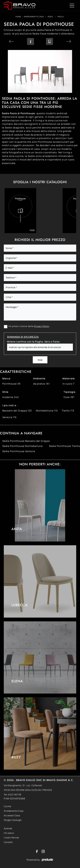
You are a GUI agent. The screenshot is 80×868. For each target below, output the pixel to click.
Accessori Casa (12, 815)
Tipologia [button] (69, 392)
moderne (11, 397)
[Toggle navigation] (72, 5)
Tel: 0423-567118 (12, 795)
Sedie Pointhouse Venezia (19, 451)
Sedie (50, 17)
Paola (61, 17)
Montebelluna (47, 411)
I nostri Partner (11, 838)
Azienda (8, 828)
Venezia (9, 417)
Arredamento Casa (34, 17)
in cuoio (68, 384)
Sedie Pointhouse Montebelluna (22, 446)
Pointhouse (11, 384)
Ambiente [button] (39, 378)
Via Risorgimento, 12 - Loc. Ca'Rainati (23, 785)
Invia (40, 360)
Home (18, 17)
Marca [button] (6, 378)
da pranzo (41, 384)
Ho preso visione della (29, 326)
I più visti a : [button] (10, 405)
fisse (69, 397)
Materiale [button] (69, 378)
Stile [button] (5, 392)
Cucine (7, 806)
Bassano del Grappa (17, 411)
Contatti (8, 842)
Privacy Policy (42, 326)
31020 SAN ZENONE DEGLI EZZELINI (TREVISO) (28, 790)
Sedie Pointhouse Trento (65, 446)
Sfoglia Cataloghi (13, 820)
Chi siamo (9, 833)
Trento (68, 411)
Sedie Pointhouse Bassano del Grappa (26, 441)
